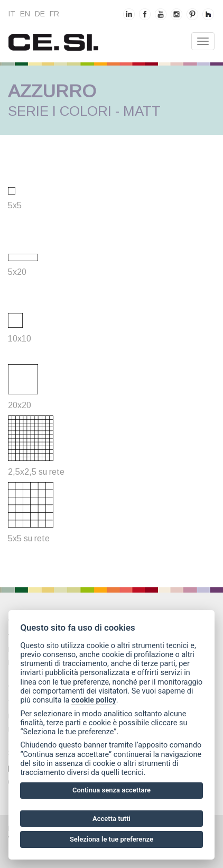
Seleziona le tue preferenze (111, 839)
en (25, 14)
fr (54, 14)
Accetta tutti (111, 819)
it (12, 14)
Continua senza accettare (111, 790)
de (40, 14)
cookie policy (94, 700)
